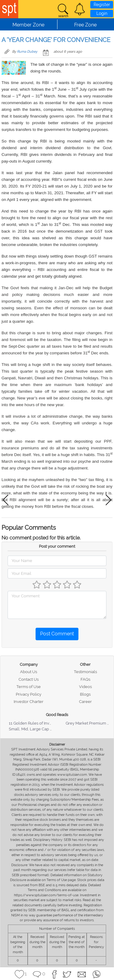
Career (85, 702)
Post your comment (57, 546)
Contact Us (29, 679)
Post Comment (57, 634)
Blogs (85, 694)
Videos (85, 687)
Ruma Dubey (27, 52)
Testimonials (85, 672)
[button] (80, 9)
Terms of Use (29, 687)
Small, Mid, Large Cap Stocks (35, 729)
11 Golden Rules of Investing (35, 723)
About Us (29, 672)
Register (102, 5)
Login (102, 13)
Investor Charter (29, 702)
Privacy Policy (29, 694)
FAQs (85, 679)
